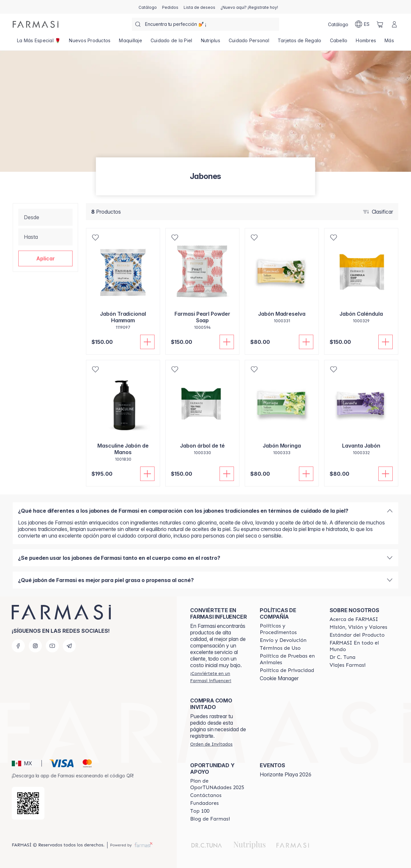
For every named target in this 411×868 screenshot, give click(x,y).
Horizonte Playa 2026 (286, 774)
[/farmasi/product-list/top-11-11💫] (39, 43)
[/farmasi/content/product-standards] (357, 635)
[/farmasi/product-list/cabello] (339, 43)
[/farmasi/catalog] (148, 7)
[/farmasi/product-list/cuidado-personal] (249, 43)
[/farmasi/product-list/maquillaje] (131, 43)
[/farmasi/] (36, 24)
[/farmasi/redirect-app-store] (28, 803)
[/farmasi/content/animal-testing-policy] (289, 659)
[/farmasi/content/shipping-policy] (283, 640)
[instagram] (35, 646)
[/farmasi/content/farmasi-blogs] (210, 819)
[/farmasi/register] (170, 7)
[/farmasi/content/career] (348, 665)
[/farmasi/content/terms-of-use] (280, 648)
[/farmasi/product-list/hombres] (366, 43)
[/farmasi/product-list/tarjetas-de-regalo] (300, 43)
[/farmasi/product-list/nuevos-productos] (90, 43)
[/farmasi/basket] (380, 24)
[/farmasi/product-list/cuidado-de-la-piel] (172, 43)
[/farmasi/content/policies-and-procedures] (289, 629)
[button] (45, 258)
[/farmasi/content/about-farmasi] (354, 619)
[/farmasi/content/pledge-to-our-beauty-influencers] (343, 657)
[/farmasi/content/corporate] (359, 646)
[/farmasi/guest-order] (211, 744)
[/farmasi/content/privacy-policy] (287, 670)
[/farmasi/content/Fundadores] (205, 803)
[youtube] (52, 646)
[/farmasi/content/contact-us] (206, 795)
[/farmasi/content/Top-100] (200, 811)
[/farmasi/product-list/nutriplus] (211, 43)
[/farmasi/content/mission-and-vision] (358, 627)
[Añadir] (147, 342)
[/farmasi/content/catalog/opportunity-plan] (219, 784)
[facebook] (18, 646)
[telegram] (69, 646)
